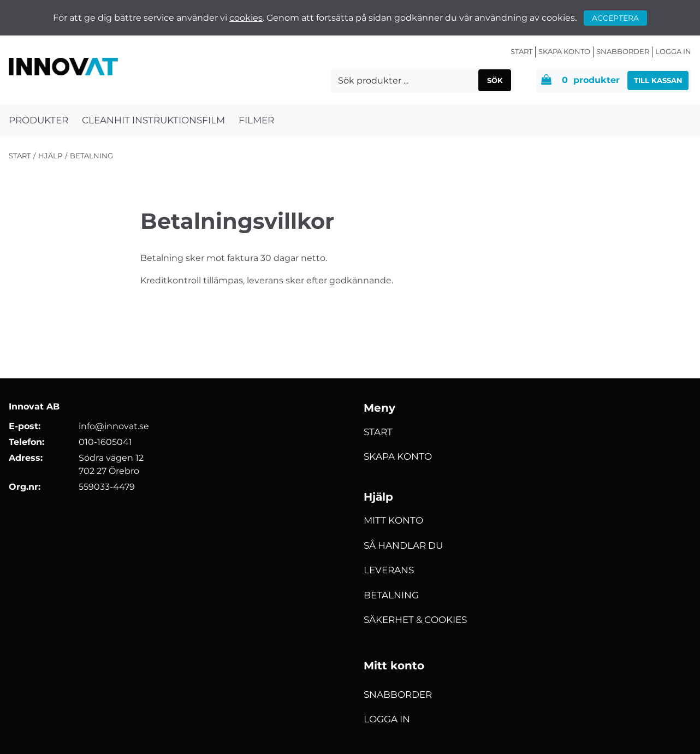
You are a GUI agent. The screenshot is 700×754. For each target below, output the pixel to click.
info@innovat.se (114, 426)
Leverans (389, 570)
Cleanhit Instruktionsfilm (153, 120)
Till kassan (658, 80)
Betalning (391, 595)
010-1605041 (105, 442)
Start (521, 51)
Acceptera (615, 18)
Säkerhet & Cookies (415, 620)
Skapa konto (564, 51)
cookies (246, 18)
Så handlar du (403, 545)
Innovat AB (34, 406)
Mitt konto (393, 520)
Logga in (673, 51)
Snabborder (623, 51)
